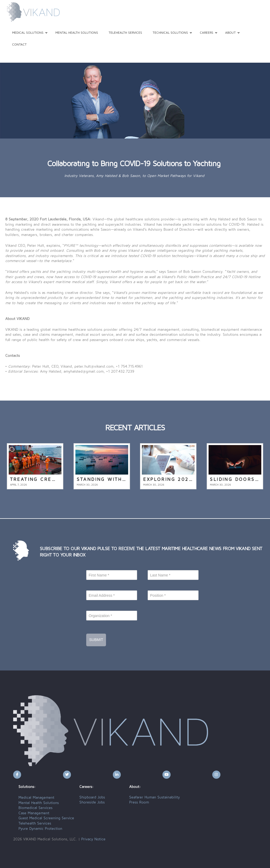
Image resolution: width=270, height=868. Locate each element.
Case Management (34, 813)
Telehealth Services (35, 823)
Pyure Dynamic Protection (40, 829)
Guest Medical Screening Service (46, 818)
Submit (96, 640)
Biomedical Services (35, 808)
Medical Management (36, 798)
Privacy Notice (93, 839)
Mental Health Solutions (39, 803)
